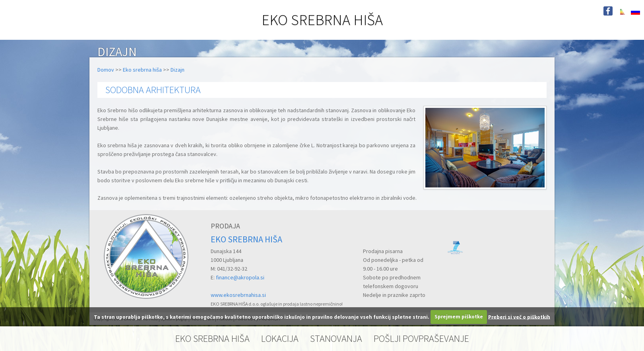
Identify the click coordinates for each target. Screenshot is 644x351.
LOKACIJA (280, 338)
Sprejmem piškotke (459, 317)
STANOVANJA (336, 338)
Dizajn (177, 70)
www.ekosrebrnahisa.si (238, 295)
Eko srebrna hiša (142, 70)
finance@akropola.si (240, 277)
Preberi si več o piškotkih (519, 317)
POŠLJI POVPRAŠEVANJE (421, 338)
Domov (106, 70)
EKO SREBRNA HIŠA (322, 20)
